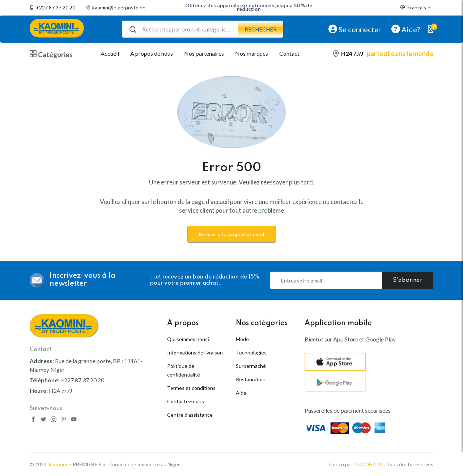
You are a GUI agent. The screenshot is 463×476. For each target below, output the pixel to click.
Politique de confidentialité (184, 370)
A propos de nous (152, 53)
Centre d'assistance (190, 415)
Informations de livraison (195, 352)
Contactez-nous (186, 401)
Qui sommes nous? (188, 339)
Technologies (251, 352)
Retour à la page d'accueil (232, 234)
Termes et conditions (191, 388)
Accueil (110, 53)
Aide (241, 393)
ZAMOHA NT (369, 464)
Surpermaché (251, 366)
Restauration (251, 379)
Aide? (406, 29)
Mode (242, 339)
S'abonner (408, 280)
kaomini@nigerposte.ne (119, 8)
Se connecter (355, 29)
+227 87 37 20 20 (56, 8)
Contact (289, 53)
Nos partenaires (204, 53)
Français (416, 8)
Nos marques (252, 53)
